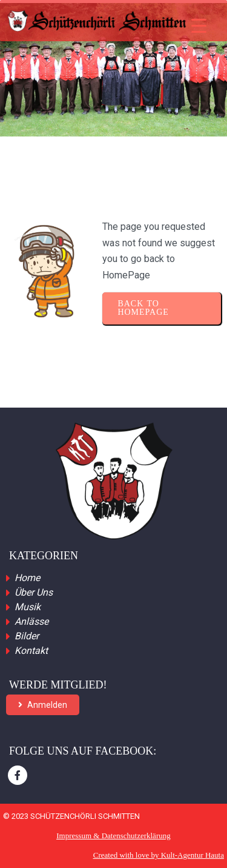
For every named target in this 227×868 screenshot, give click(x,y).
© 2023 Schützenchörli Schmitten (71, 816)
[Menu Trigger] (199, 26)
